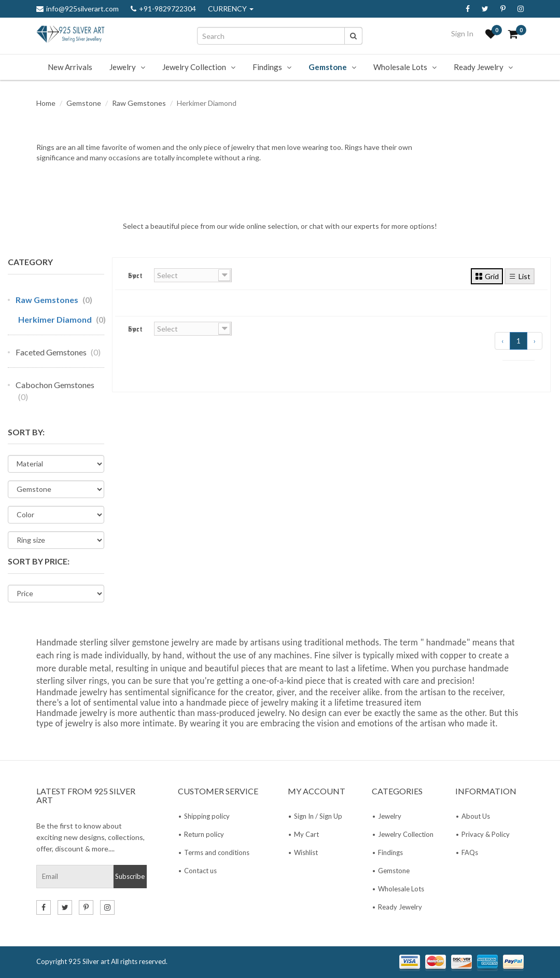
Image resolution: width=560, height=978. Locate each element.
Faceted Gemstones (58, 352)
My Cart (306, 834)
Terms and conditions (217, 852)
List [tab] (520, 276)
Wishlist (306, 852)
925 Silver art (89, 961)
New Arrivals (70, 67)
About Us (476, 816)
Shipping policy (207, 816)
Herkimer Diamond (62, 319)
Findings (267, 67)
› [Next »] (535, 341)
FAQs (470, 852)
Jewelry (123, 67)
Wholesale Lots (400, 67)
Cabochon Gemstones (55, 391)
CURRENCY (231, 9)
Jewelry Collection (194, 67)
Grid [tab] (487, 276)
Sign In (462, 33)
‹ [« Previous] (502, 341)
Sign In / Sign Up (318, 816)
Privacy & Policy (486, 834)
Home (46, 103)
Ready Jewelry (479, 67)
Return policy (204, 834)
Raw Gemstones (139, 103)
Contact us (200, 871)
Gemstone (328, 67)
